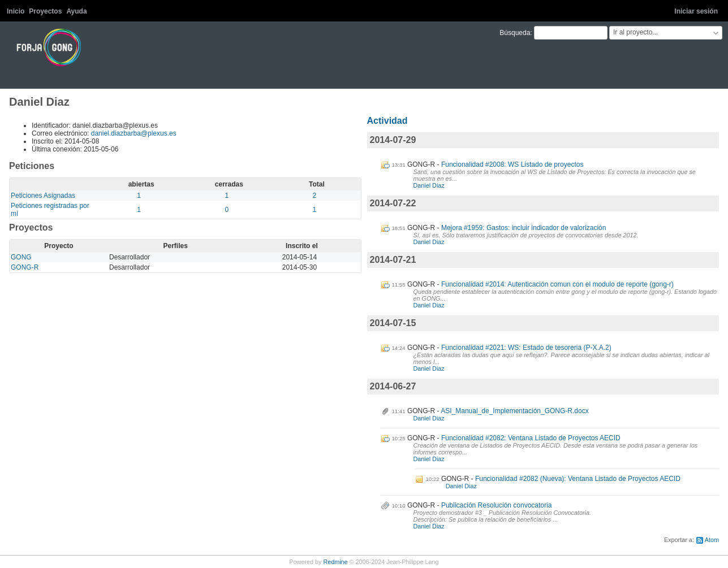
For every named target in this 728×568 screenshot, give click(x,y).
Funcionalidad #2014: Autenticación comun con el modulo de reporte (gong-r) (557, 284)
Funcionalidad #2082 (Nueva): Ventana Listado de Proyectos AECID (578, 479)
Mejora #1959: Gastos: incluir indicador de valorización (524, 228)
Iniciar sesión (696, 11)
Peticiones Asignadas (43, 196)
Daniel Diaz (429, 185)
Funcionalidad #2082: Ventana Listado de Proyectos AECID (531, 438)
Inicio (16, 11)
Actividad (387, 121)
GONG (21, 257)
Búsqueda (515, 33)
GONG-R (25, 267)
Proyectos (45, 11)
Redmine (335, 562)
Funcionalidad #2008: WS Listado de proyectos (512, 164)
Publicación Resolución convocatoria (496, 505)
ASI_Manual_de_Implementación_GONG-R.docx (514, 411)
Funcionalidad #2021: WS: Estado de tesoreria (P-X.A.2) (526, 348)
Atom (712, 540)
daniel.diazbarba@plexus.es (134, 133)
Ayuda (76, 11)
